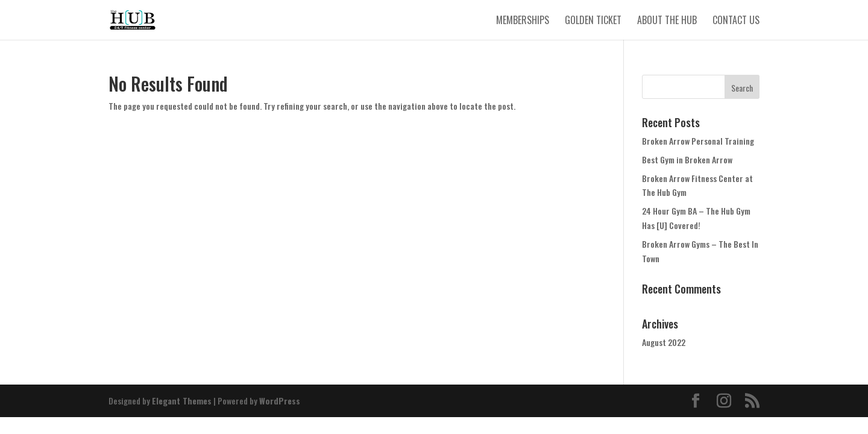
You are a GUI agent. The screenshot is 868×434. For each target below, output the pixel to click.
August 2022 (664, 342)
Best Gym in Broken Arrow (687, 159)
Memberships (523, 21)
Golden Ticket (593, 21)
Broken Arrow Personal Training (698, 141)
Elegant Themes (182, 401)
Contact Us (736, 21)
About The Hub (667, 21)
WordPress (280, 401)
